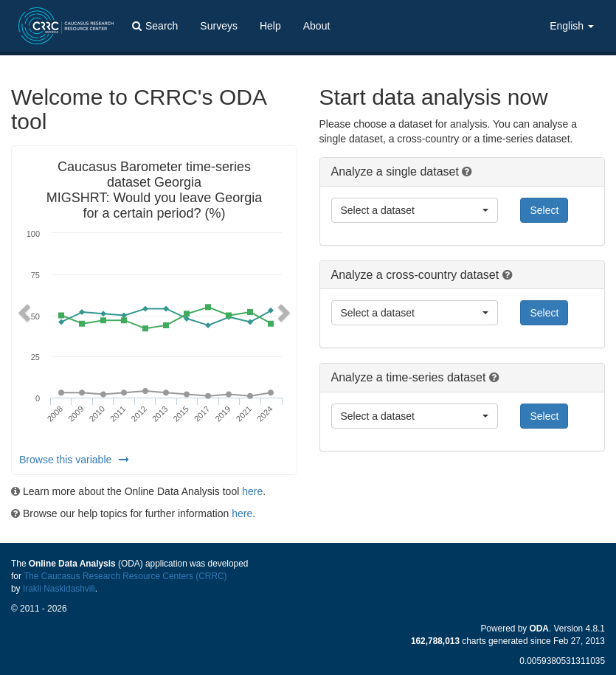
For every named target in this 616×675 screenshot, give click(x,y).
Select (544, 210)
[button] (22, 310)
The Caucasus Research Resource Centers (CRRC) (125, 576)
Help (270, 26)
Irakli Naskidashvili (59, 589)
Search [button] (155, 26)
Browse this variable (74, 460)
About (317, 26)
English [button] (572, 26)
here (252, 491)
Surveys (219, 26)
